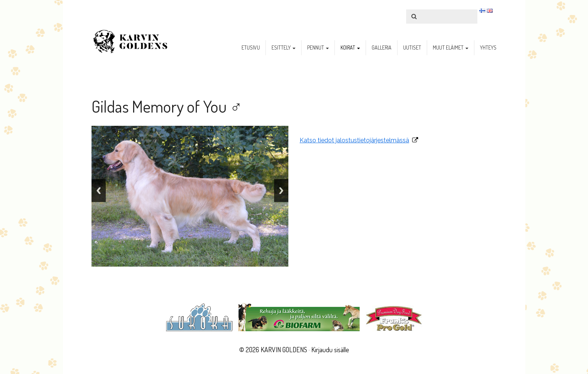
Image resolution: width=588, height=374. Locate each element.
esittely (283, 48)
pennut (318, 48)
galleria (382, 48)
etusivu (251, 48)
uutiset (412, 48)
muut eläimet (451, 48)
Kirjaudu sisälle (330, 350)
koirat (350, 48)
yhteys (488, 48)
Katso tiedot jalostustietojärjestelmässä (354, 140)
